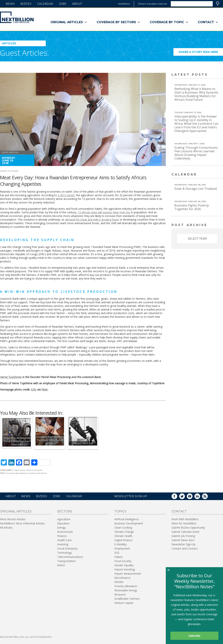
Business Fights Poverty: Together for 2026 (192, 207)
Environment (65, 532)
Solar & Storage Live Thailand (196, 189)
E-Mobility (120, 544)
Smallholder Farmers (127, 599)
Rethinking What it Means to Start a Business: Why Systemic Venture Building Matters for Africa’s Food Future (196, 94)
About (77, 4)
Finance (62, 536)
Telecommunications (70, 557)
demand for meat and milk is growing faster (92, 220)
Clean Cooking (123, 528)
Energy (61, 528)
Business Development (129, 523)
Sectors (65, 511)
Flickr (45, 389)
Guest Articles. (24, 53)
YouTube (192, 497)
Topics (120, 511)
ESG (117, 553)
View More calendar (211, 175)
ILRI (33, 389)
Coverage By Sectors (118, 22)
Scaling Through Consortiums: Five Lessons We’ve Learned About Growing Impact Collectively (196, 153)
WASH (61, 565)
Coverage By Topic (169, 22)
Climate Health (123, 536)
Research (120, 594)
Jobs (63, 4)
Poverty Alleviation (126, 586)
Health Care (64, 540)
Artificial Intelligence (127, 519)
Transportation (66, 561)
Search (218, 4)
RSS (208, 497)
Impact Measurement (128, 574)
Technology (64, 553)
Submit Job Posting (183, 536)
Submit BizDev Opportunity (188, 528)
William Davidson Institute (152, 4)
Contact (208, 22)
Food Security (123, 561)
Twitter (185, 497)
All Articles (6, 528)
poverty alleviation (38, 473)
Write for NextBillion (184, 523)
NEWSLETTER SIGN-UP (131, 496)
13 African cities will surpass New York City (104, 212)
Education (63, 523)
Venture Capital (124, 603)
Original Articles (69, 22)
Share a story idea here (201, 53)
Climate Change (124, 532)
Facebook (177, 497)
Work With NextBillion (185, 519)
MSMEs (119, 582)
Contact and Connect (185, 548)
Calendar (45, 4)
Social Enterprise (34, 470)
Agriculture (20, 470)
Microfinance (122, 578)
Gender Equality (124, 565)
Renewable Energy (126, 590)
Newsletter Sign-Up (183, 544)
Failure (118, 557)
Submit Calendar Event (185, 532)
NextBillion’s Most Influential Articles (22, 523)
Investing (63, 544)
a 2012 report (66, 195)
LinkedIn (200, 497)
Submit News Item (183, 540)
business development (18, 473)
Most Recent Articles (13, 519)
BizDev (26, 4)
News (10, 4)
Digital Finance (123, 540)
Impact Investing (125, 569)
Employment (122, 548)
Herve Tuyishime (9, 171)
